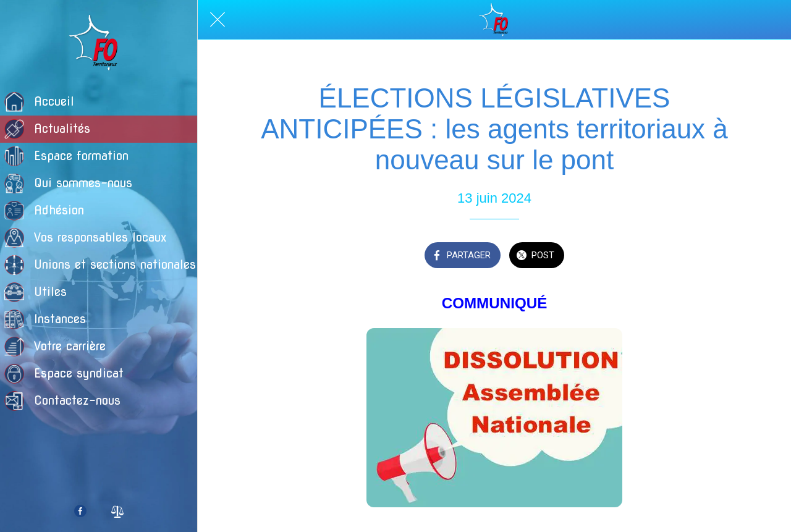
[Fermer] (218, 20)
